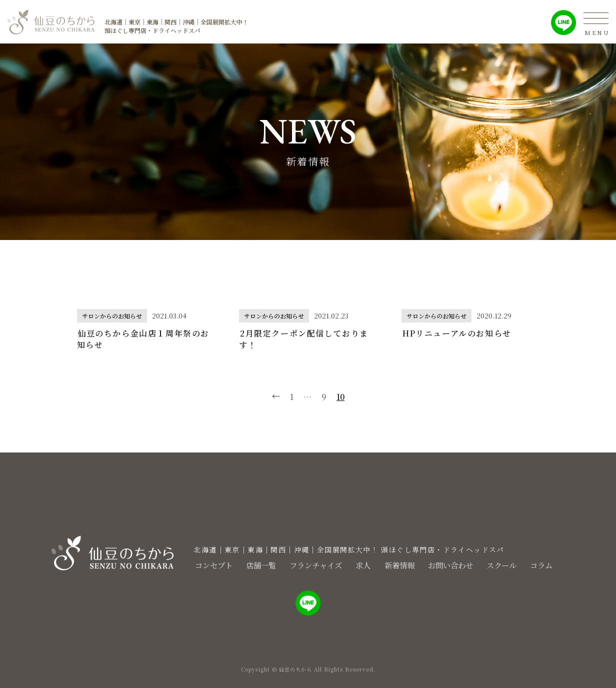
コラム (552, 565)
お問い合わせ (454, 565)
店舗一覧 (250, 565)
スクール (509, 565)
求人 (360, 565)
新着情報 (399, 565)
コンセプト (199, 565)
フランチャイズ (309, 565)
